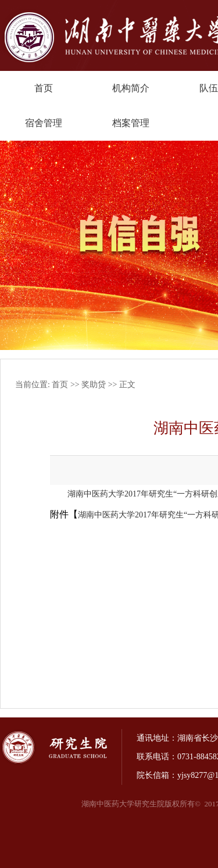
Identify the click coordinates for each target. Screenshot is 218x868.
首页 (44, 88)
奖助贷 (94, 385)
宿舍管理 (44, 123)
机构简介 (131, 88)
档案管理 (131, 123)
